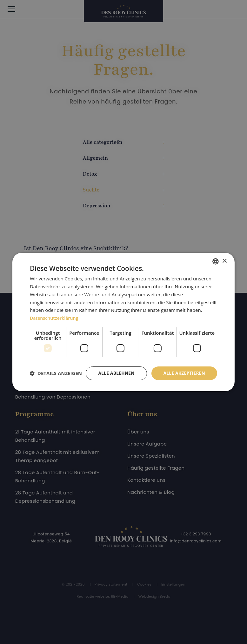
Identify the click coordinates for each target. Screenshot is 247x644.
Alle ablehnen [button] (114, 368)
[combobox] (216, 256)
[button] (56, 384)
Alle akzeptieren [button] (184, 368)
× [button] (224, 255)
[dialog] (123, 322)
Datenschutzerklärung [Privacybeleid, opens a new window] (55, 312)
